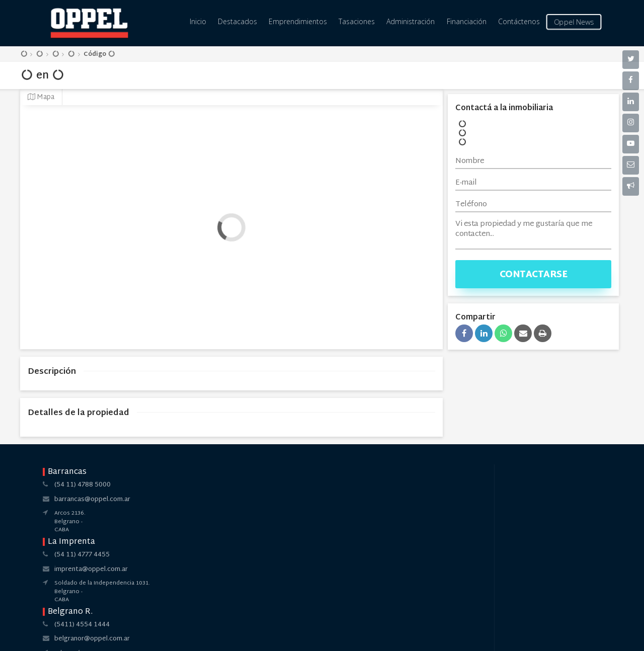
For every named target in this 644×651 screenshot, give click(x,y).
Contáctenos (519, 21)
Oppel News (574, 22)
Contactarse (534, 275)
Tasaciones (357, 21)
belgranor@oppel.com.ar (321, 500)
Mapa (41, 97)
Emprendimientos (298, 21)
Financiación (467, 21)
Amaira (343, 635)
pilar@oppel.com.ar (428, 500)
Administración (411, 21)
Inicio (198, 21)
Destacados (237, 21)
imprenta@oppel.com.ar (206, 500)
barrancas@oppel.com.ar (92, 500)
